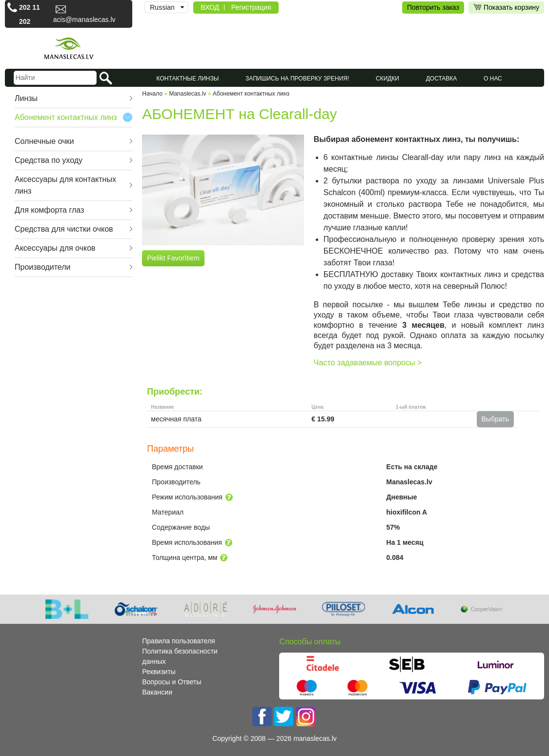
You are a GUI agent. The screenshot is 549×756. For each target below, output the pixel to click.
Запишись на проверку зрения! (297, 79)
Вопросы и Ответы (172, 682)
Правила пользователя (178, 641)
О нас (493, 79)
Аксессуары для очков (55, 248)
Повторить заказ (433, 7)
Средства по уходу (49, 160)
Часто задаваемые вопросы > (368, 363)
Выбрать (495, 419)
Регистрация (251, 7)
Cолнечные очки (44, 141)
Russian (162, 7)
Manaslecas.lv (187, 94)
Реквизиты (159, 672)
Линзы (26, 98)
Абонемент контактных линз (66, 117)
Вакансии (157, 692)
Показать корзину (506, 8)
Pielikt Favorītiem (173, 258)
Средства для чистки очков (64, 229)
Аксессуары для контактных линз (65, 185)
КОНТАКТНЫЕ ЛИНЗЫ (188, 79)
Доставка (442, 79)
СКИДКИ (387, 79)
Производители (43, 267)
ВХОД (210, 7)
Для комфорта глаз (49, 210)
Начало (152, 94)
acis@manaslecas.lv (84, 20)
